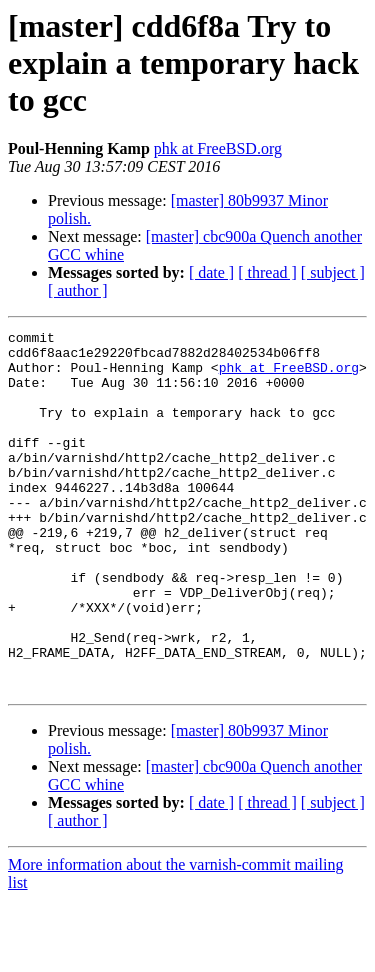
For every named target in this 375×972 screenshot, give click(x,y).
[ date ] (211, 272)
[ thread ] (267, 272)
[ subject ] (333, 272)
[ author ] (78, 290)
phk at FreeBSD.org (218, 148)
